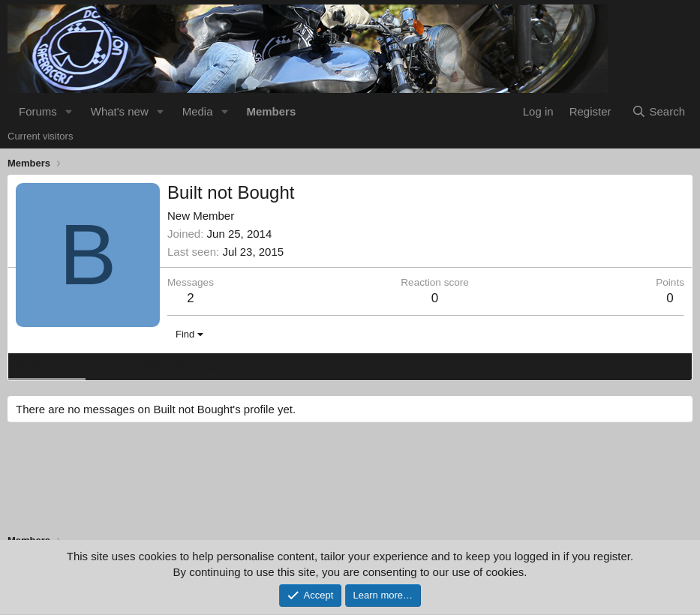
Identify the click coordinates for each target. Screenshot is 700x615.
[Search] (658, 111)
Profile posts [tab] (47, 366)
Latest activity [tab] (127, 366)
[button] (69, 111)
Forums (38, 111)
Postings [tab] (197, 366)
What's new (120, 111)
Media (198, 111)
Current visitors (40, 136)
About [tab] (249, 366)
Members (271, 111)
